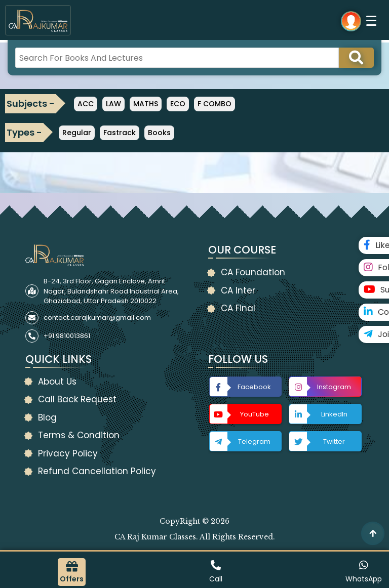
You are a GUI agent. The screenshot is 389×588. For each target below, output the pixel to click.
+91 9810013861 (67, 336)
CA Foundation (253, 272)
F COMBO (215, 104)
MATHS (146, 104)
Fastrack (120, 133)
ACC (86, 104)
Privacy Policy (68, 453)
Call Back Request (77, 399)
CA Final (238, 308)
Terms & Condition (79, 435)
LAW (113, 104)
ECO (178, 104)
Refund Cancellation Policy (97, 471)
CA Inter (238, 290)
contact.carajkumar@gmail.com (97, 318)
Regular (77, 133)
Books (159, 133)
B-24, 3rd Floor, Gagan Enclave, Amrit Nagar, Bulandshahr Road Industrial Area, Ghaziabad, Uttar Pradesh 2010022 (111, 291)
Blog (47, 417)
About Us (57, 382)
